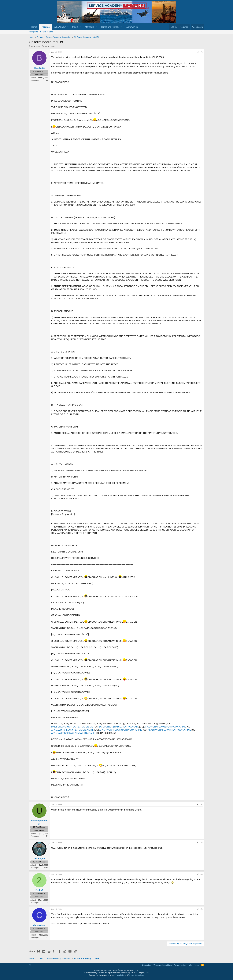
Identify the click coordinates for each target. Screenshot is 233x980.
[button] (68, 27)
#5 (202, 909)
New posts (33, 32)
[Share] (198, 52)
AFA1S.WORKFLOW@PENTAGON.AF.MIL (169, 730)
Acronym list (132, 27)
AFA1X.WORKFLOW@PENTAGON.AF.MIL (73, 733)
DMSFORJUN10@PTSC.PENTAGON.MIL (72, 727)
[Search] (197, 27)
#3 (202, 843)
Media (75, 27)
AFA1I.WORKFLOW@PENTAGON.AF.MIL (72, 730)
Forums (46, 27)
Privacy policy (180, 965)
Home (34, 27)
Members (90, 27)
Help (190, 965)
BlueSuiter (36, 46)
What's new (60, 27)
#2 (202, 805)
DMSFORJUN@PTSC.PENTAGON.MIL (119, 727)
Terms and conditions (163, 965)
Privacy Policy (119, 975)
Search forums (47, 32)
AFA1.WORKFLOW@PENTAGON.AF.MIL (165, 727)
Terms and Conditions (136, 975)
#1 (202, 52)
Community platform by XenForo (116, 970)
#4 (202, 874)
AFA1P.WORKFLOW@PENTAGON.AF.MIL (121, 730)
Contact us (147, 965)
